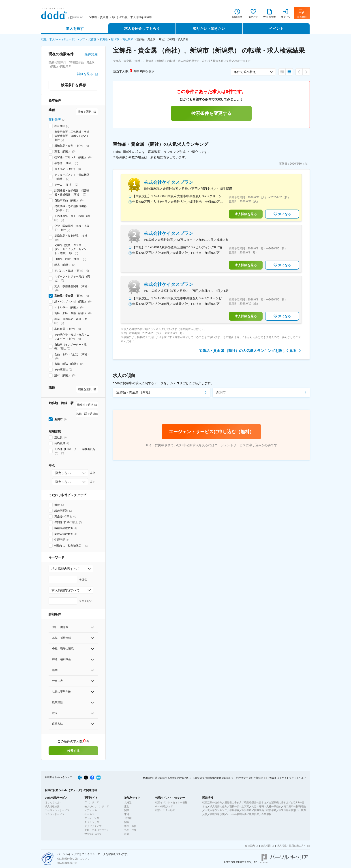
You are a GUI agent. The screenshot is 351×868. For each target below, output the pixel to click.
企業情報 (266, 814)
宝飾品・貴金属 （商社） (134, 392)
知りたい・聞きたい (209, 29)
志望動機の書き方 (279, 802)
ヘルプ (303, 778)
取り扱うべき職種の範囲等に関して (214, 778)
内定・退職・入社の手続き (266, 806)
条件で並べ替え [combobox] (245, 72)
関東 (127, 810)
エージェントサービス (57, 810)
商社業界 (128, 39)
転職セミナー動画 (165, 810)
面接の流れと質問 (239, 806)
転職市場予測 (217, 814)
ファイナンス (92, 818)
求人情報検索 (52, 806)
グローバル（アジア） (97, 830)
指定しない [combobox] (63, 473)
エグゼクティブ (93, 826)
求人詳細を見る (246, 214)
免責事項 (274, 778)
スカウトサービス (55, 814)
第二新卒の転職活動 (295, 806)
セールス (89, 814)
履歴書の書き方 (233, 802)
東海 (127, 814)
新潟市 (115, 39)
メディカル (91, 810)
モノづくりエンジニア (97, 806)
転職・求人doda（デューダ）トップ (63, 39)
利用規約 (148, 778)
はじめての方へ (53, 802)
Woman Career (93, 834)
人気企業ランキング (216, 810)
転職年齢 (271, 810)
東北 (127, 806)
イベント (276, 29)
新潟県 (104, 39)
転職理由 (259, 810)
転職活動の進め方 (212, 802)
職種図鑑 (254, 814)
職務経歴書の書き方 (255, 802)
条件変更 (91, 54)
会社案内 (250, 846)
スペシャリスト (93, 822)
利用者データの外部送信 (250, 778)
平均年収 (234, 810)
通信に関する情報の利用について (174, 778)
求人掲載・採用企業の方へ (291, 846)
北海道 (128, 802)
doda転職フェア (164, 806)
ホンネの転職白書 (237, 814)
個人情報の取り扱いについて (73, 859)
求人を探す (75, 29)
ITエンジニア (92, 802)
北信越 (92, 39)
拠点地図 (266, 846)
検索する (73, 751)
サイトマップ (289, 778)
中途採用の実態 (287, 810)
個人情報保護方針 (67, 863)
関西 (127, 822)
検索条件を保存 (73, 85)
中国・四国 (130, 826)
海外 (127, 834)
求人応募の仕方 (218, 806)
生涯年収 (247, 810)
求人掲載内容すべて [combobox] (66, 569)
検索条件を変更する (211, 113)
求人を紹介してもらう (142, 29)
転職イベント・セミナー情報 (171, 802)
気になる (282, 214)
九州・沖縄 (130, 830)
